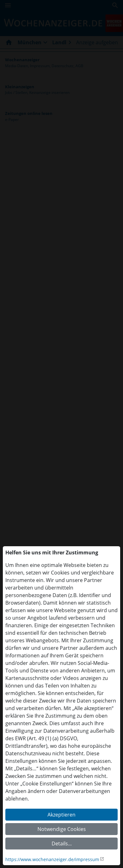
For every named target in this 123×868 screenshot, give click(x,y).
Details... (62, 844)
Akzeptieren (61, 815)
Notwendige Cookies (62, 829)
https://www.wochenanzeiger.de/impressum (52, 859)
